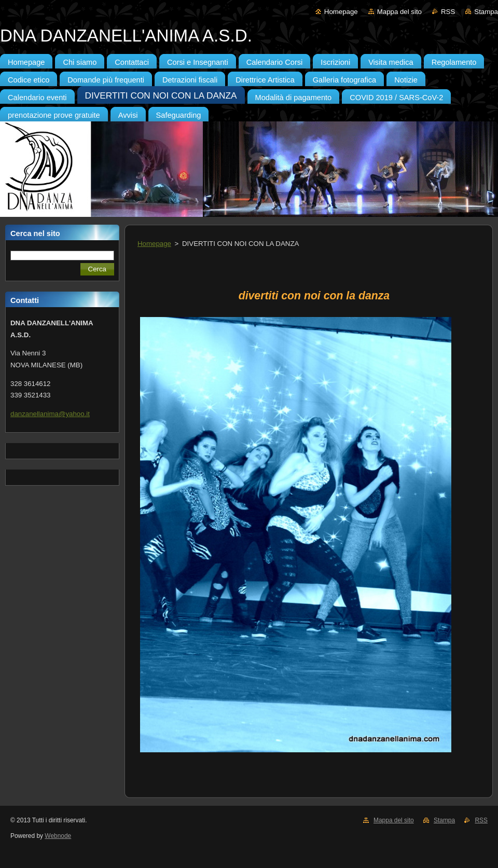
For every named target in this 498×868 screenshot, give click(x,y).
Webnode (58, 836)
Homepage (341, 12)
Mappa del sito (399, 12)
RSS (448, 12)
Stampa (486, 12)
